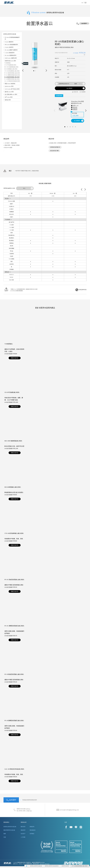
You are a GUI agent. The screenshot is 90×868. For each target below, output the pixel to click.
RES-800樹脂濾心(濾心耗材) (11, 69)
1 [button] (65, 126)
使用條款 (32, 834)
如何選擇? (11, 800)
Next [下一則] (86, 110)
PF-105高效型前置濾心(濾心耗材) (12, 77)
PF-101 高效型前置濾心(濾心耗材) (12, 73)
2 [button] (67, 126)
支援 (5, 837)
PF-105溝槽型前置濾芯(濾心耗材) (12, 79)
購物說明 (32, 827)
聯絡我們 (23, 830)
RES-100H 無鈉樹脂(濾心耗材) (11, 67)
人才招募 (23, 837)
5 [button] (75, 126)
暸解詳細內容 (15, 358)
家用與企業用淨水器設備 (10, 827)
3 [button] (70, 126)
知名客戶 (23, 834)
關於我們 (23, 827)
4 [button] (73, 126)
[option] (70, 110)
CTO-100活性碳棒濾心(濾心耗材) (12, 71)
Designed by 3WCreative (45, 864)
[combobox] (64, 84)
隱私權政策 (33, 830)
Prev (23, 70)
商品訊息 (75, 107)
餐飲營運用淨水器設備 (9, 830)
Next (46, 70)
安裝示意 (75, 92)
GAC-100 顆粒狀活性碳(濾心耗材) (12, 81)
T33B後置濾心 (8, 63)
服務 (5, 834)
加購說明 (75, 109)
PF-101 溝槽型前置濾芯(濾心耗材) (12, 75)
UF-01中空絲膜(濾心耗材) (10, 65)
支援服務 (82, 92)
